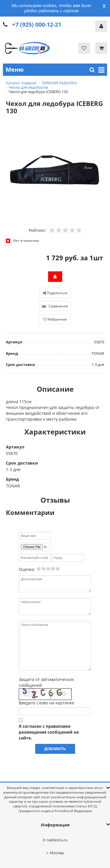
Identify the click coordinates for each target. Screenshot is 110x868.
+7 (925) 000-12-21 (37, 24)
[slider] (48, 569)
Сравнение (55, 306)
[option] (55, 172)
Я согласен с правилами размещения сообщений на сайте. (49, 732)
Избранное (55, 319)
